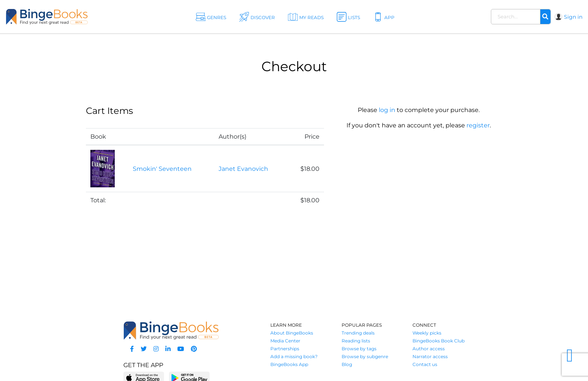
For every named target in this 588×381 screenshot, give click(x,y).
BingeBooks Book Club (439, 341)
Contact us (425, 364)
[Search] (545, 17)
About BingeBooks (292, 333)
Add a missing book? (294, 356)
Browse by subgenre (365, 356)
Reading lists (356, 341)
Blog (347, 364)
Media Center (285, 341)
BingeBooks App (289, 364)
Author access (429, 349)
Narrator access (430, 356)
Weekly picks (427, 333)
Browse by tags (359, 349)
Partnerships (285, 349)
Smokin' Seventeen (162, 169)
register (478, 125)
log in (387, 110)
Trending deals (358, 333)
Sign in (573, 17)
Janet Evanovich (243, 169)
